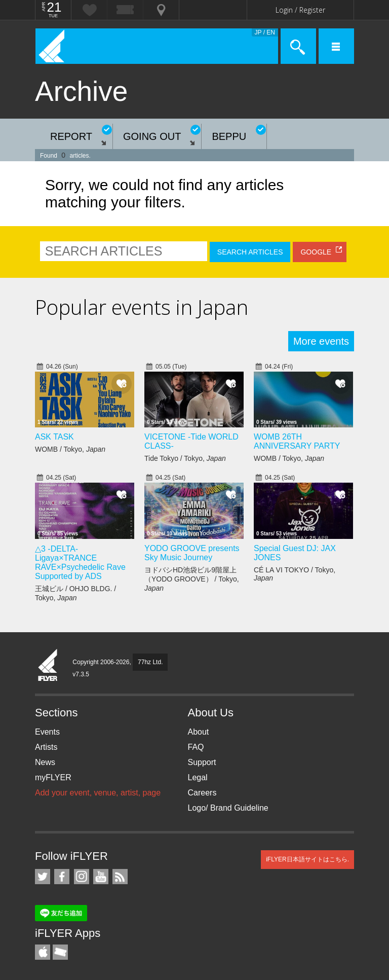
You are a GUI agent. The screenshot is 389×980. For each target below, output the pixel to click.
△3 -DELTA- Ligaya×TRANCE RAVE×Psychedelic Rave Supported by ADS (80, 562)
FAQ (196, 747)
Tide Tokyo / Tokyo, (185, 458)
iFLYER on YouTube (101, 877)
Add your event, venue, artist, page (98, 793)
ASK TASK (54, 437)
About (199, 732)
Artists (46, 747)
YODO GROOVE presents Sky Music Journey (192, 553)
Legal (198, 777)
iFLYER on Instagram (82, 877)
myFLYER (53, 777)
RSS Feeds (120, 877)
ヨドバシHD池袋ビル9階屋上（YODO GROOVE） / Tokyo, (192, 579)
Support (202, 762)
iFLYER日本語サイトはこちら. (307, 859)
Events (47, 732)
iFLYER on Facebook (62, 877)
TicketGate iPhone (60, 952)
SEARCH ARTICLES (250, 252)
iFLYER (48, 666)
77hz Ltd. (150, 662)
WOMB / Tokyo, (70, 449)
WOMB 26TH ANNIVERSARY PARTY (297, 441)
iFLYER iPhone (43, 952)
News (45, 762)
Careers (202, 793)
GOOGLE (316, 252)
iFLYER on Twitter (43, 877)
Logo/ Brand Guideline (228, 808)
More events (321, 341)
